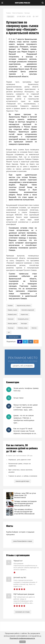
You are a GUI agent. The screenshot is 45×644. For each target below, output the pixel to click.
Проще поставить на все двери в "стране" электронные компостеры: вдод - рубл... (26, 407)
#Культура (11, 328)
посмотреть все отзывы (22, 612)
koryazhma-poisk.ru (22, 3)
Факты (10, 526)
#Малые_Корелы (12, 323)
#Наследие (24, 323)
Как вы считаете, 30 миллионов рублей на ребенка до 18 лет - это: (22, 448)
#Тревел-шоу (24, 314)
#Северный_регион (23, 319)
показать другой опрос (22, 481)
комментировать (14, 337)
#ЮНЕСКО (34, 328)
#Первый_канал (12, 314)
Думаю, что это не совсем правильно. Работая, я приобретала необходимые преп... (24, 419)
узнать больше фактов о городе (22, 541)
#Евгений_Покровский (28, 310)
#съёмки (10, 305)
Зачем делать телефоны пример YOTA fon (26, 389)
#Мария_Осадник (13, 310)
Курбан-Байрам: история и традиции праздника (20, 533)
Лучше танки (18, 398)
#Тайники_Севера (23, 328)
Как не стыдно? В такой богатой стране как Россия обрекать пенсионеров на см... (25, 431)
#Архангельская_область (24, 305)
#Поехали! (11, 319)
